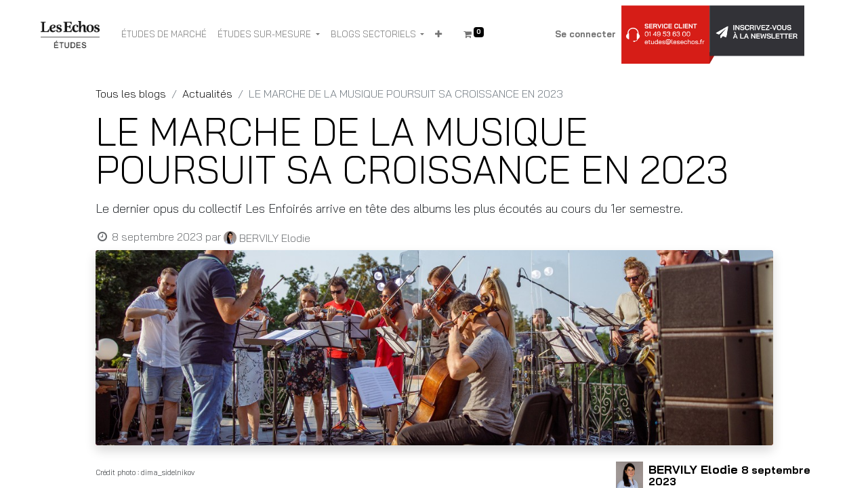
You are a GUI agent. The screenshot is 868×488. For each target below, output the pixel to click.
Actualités (207, 94)
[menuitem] (164, 35)
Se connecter (585, 34)
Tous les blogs (131, 94)
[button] (438, 35)
